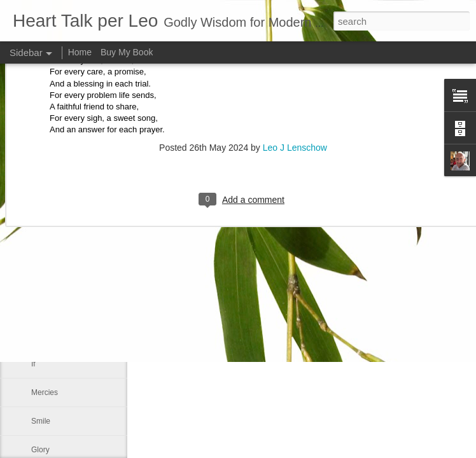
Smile (41, 421)
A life (39, 221)
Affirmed (45, 335)
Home (80, 52)
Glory (40, 450)
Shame (43, 249)
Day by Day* (52, 278)
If (33, 364)
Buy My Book (127, 52)
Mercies (45, 392)
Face (40, 307)
